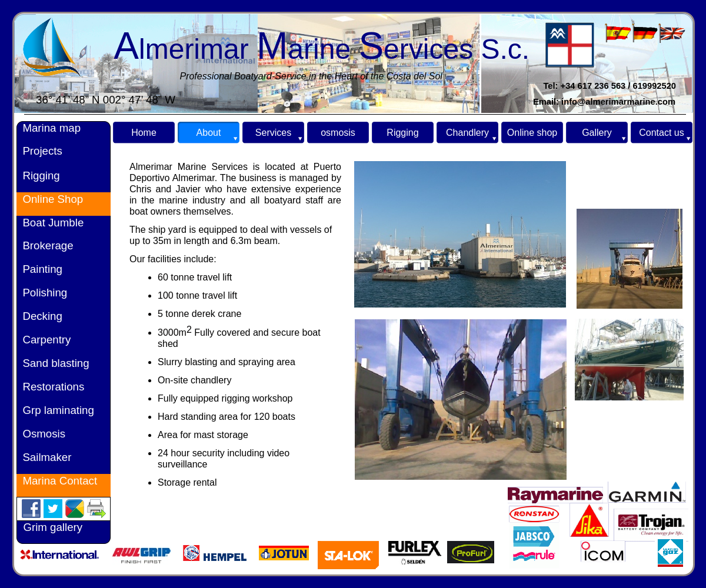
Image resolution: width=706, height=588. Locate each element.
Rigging (38, 176)
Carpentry (44, 340)
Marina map (49, 128)
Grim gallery (53, 527)
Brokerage (45, 245)
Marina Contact (57, 481)
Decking (39, 316)
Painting (39, 269)
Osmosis (44, 434)
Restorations (50, 387)
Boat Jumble (51, 223)
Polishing (42, 293)
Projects (39, 151)
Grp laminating (55, 410)
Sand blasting (53, 363)
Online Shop (51, 199)
